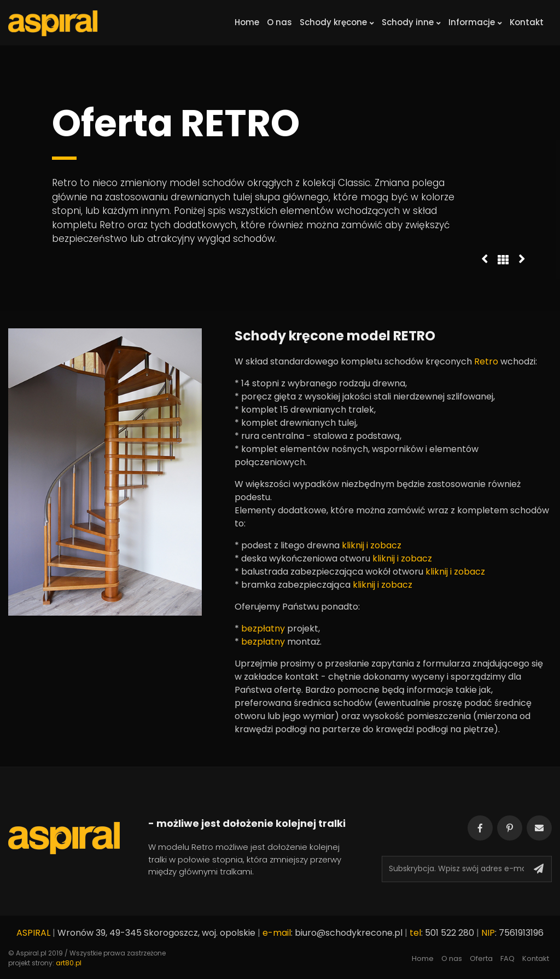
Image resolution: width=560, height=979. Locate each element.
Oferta (481, 958)
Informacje (475, 22)
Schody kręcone (337, 22)
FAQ (507, 958)
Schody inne (411, 22)
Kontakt (527, 22)
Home (247, 22)
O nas (279, 22)
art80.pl (69, 963)
